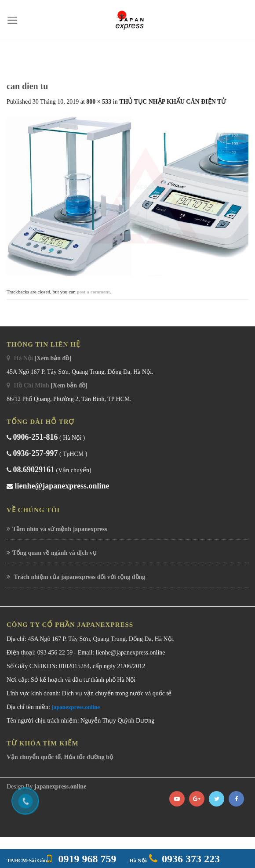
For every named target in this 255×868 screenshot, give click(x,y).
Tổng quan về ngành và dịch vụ (55, 553)
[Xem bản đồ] (53, 358)
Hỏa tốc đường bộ (88, 757)
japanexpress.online (76, 707)
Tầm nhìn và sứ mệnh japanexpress (60, 529)
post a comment (93, 292)
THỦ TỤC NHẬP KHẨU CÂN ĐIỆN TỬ (173, 102)
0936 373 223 (191, 859)
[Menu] (13, 20)
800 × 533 (99, 102)
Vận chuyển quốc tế (34, 757)
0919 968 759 (86, 859)
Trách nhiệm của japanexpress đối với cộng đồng (79, 577)
